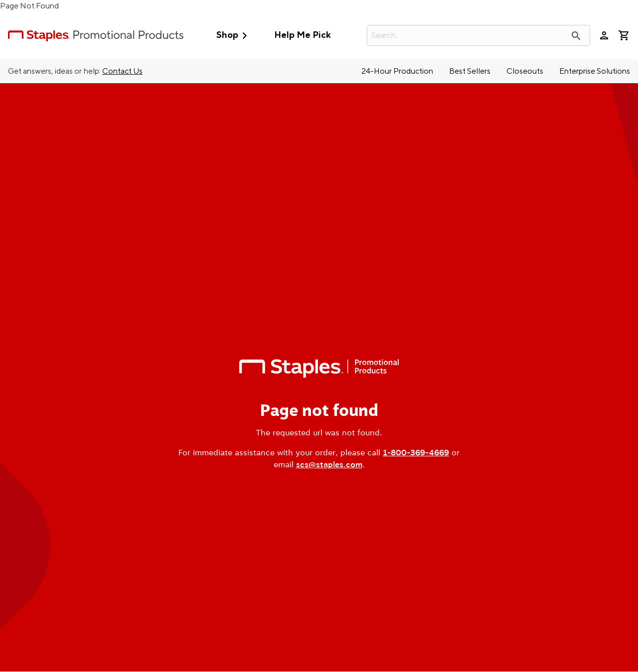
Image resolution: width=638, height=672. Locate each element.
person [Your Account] (604, 35)
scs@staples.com (329, 465)
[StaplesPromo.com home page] (96, 35)
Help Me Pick (302, 35)
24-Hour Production (397, 71)
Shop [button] (234, 36)
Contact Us (122, 71)
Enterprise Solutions (595, 71)
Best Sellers (470, 71)
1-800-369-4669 (416, 453)
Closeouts (525, 71)
